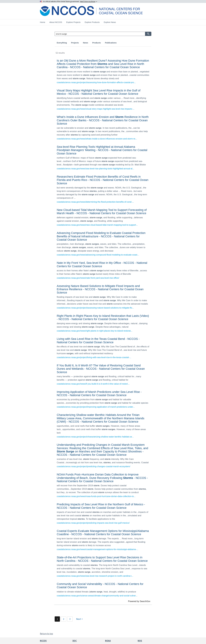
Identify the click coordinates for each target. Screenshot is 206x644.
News (86, 43)
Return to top (46, 634)
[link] (103, 71)
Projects (75, 43)
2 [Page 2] (64, 619)
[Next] (80, 619)
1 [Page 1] (57, 619)
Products (96, 43)
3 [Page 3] (70, 619)
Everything (62, 43)
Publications (111, 43)
